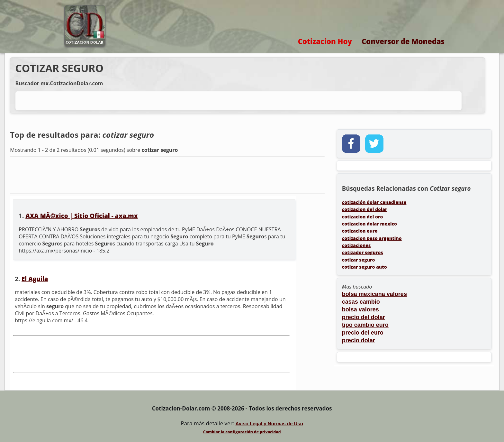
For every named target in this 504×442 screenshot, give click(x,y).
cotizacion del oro (363, 217)
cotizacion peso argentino (372, 238)
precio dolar (359, 340)
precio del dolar (364, 317)
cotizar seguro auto (364, 267)
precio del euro (363, 333)
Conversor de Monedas (403, 41)
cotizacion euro (360, 231)
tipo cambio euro (365, 325)
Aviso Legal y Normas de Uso (269, 424)
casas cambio (361, 302)
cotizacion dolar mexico (369, 224)
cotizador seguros (363, 252)
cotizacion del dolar (365, 209)
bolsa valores (360, 309)
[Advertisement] (167, 174)
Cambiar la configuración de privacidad (242, 432)
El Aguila (35, 279)
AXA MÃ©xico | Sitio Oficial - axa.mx (81, 216)
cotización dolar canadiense (374, 202)
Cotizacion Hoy (325, 41)
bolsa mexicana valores (374, 294)
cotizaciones (356, 245)
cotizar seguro (359, 260)
